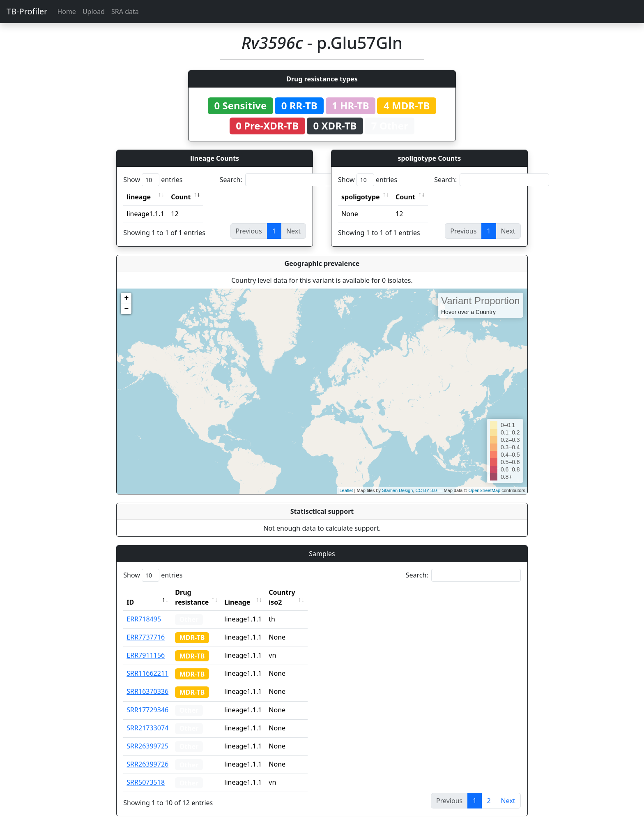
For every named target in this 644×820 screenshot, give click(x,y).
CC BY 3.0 (426, 490)
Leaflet (346, 490)
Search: (277, 180)
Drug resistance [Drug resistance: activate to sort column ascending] (201, 592)
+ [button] (126, 298)
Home (67, 12)
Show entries (153, 180)
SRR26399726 (147, 754)
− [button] (126, 309)
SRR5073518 (146, 772)
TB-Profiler (27, 11)
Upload (94, 12)
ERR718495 (144, 609)
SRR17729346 (147, 700)
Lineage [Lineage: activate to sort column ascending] (255, 592)
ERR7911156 (146, 645)
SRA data (125, 12)
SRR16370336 (147, 681)
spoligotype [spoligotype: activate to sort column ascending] (361, 197)
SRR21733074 (147, 718)
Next (508, 791)
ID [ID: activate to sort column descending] (130, 592)
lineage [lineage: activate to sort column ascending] (139, 197)
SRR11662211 (147, 663)
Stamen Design (397, 490)
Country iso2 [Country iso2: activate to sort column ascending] (307, 592)
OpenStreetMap (484, 490)
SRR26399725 (147, 736)
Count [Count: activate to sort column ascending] (181, 197)
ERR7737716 (146, 627)
